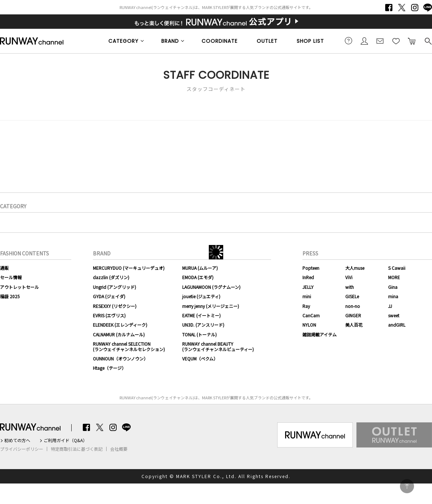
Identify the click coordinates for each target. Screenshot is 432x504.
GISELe (352, 296)
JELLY (308, 287)
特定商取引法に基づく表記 (77, 449)
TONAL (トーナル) (199, 334)
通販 (4, 268)
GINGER (353, 315)
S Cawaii (397, 268)
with (350, 287)
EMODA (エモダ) (198, 277)
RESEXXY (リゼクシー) (115, 306)
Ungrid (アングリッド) (114, 287)
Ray (306, 306)
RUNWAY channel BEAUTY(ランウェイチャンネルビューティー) (218, 346)
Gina (393, 287)
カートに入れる (412, 41)
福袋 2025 (10, 296)
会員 (364, 41)
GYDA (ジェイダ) (109, 296)
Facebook (389, 8)
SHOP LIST (310, 41)
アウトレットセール (19, 287)
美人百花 (354, 325)
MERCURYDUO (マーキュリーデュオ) (129, 268)
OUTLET (267, 41)
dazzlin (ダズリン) (111, 277)
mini (307, 296)
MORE (394, 277)
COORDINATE (220, 41)
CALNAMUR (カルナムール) (119, 334)
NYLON (309, 325)
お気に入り (396, 41)
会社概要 (119, 449)
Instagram (415, 8)
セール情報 (11, 277)
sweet (394, 315)
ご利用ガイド (348, 41)
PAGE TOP (407, 486)
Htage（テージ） (109, 368)
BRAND (170, 41)
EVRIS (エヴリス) (109, 315)
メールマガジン (380, 41)
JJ (390, 306)
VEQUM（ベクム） (200, 358)
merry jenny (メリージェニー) (211, 306)
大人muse (355, 268)
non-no (353, 306)
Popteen (311, 268)
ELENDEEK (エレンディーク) (120, 325)
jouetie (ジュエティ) (201, 296)
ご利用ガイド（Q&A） (65, 440)
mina (393, 296)
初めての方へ (17, 440)
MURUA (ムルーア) (200, 268)
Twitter (402, 8)
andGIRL (397, 325)
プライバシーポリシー (22, 449)
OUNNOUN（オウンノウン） (120, 358)
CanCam (311, 315)
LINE (428, 8)
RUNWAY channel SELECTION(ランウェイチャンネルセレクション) (129, 346)
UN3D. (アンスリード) (203, 325)
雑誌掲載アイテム (319, 334)
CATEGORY (123, 41)
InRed (308, 277)
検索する (428, 41)
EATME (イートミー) (201, 315)
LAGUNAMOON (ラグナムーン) (211, 287)
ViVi (349, 277)
